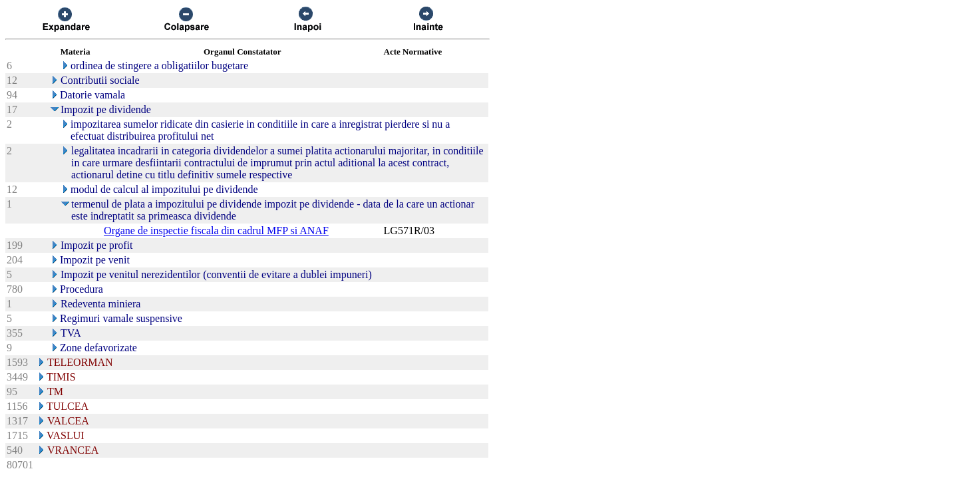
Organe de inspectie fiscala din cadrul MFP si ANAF (216, 231)
